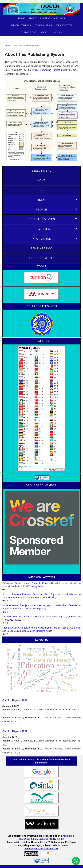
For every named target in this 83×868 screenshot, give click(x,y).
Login (57, 32)
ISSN (41, 200)
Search (45, 32)
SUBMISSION (41, 229)
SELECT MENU (41, 171)
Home (22, 18)
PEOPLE (41, 210)
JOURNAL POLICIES (41, 219)
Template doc (41, 248)
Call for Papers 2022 (15, 731)
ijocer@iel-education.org (45, 849)
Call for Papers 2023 (15, 700)
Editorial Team (43, 25)
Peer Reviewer (64, 25)
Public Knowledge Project (46, 70)
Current (45, 18)
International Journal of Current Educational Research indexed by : (42, 761)
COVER (42, 190)
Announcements (21, 25)
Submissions (29, 32)
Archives (59, 18)
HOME (42, 180)
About (33, 18)
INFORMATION (42, 239)
